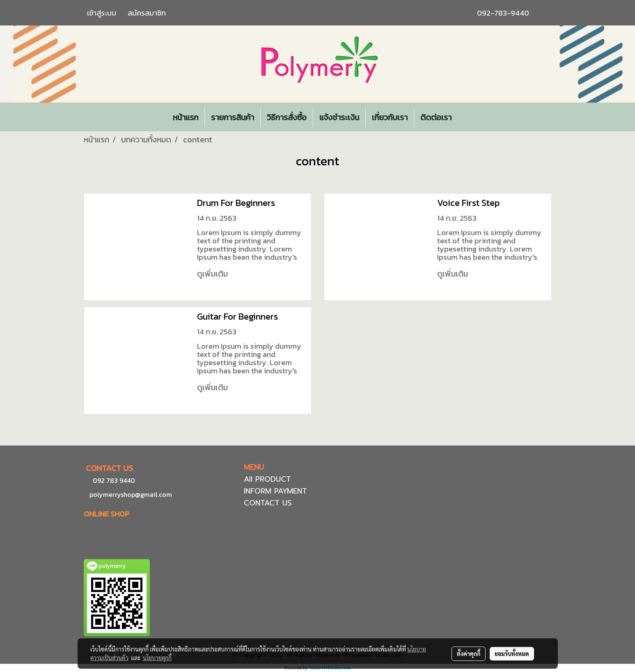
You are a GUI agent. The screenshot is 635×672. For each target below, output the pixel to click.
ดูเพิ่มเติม (213, 274)
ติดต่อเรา (436, 117)
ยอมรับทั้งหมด (512, 654)
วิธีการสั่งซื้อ (287, 117)
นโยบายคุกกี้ (157, 658)
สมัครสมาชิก (147, 13)
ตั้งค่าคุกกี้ (469, 654)
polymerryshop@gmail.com (130, 494)
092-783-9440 (503, 13)
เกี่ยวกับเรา (390, 117)
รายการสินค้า (233, 117)
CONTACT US (268, 503)
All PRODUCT (267, 479)
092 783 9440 (114, 480)
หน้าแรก (186, 117)
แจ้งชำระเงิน (339, 117)
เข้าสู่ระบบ (102, 13)
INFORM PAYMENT (275, 491)
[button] (465, 117)
